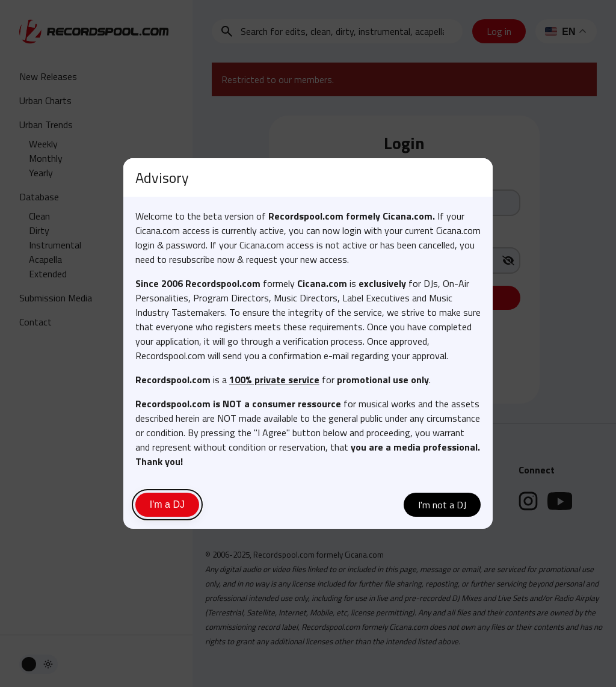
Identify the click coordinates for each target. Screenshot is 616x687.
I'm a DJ (167, 504)
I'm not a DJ (442, 505)
